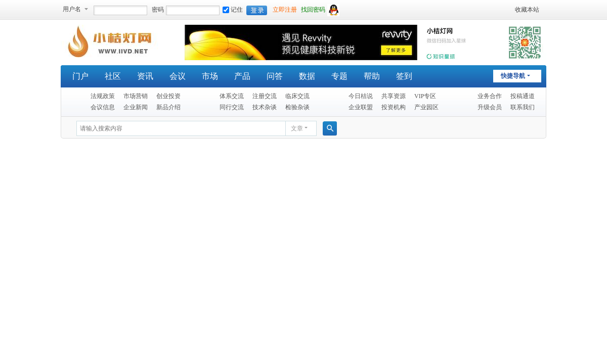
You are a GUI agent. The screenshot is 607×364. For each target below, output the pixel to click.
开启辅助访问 (510, 10)
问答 (275, 76)
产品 (242, 76)
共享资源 (394, 96)
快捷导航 (513, 76)
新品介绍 (168, 107)
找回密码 (313, 10)
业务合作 (490, 96)
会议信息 (103, 107)
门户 (80, 76)
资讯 (145, 76)
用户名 (72, 9)
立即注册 (285, 10)
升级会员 (490, 107)
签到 (404, 76)
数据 (307, 76)
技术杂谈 (265, 107)
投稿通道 (523, 96)
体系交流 (232, 96)
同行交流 (232, 107)
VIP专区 (425, 96)
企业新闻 (136, 107)
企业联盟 (361, 107)
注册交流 (265, 96)
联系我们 (523, 107)
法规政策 (103, 96)
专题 (339, 76)
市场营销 (136, 96)
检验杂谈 (297, 107)
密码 (158, 10)
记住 (233, 10)
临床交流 (297, 96)
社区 (113, 76)
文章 (297, 128)
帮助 (372, 76)
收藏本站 (527, 10)
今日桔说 (361, 96)
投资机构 (394, 107)
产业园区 (426, 107)
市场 (210, 76)
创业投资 (168, 96)
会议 (178, 76)
